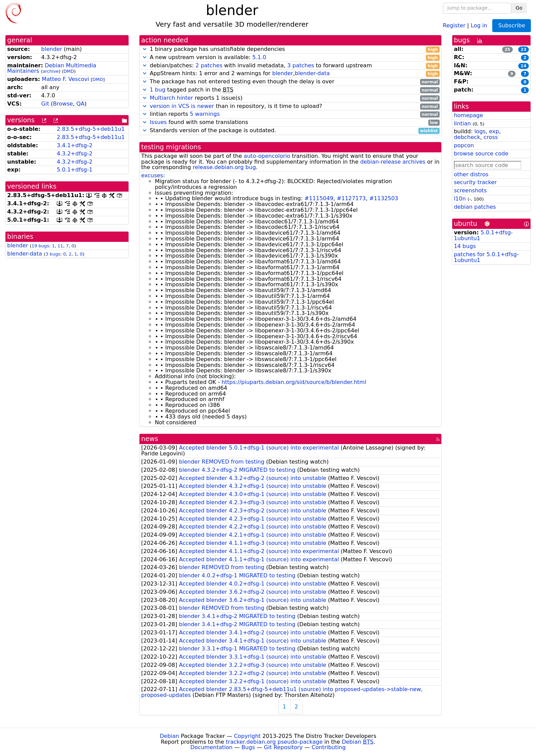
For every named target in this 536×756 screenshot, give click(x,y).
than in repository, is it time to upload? (290, 106)
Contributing (329, 747)
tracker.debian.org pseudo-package (274, 742)
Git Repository (283, 747)
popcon (464, 145)
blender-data (25, 254)
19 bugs (40, 246)
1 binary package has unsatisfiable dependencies (290, 49)
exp (494, 131)
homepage (468, 115)
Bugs (248, 747)
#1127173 (351, 198)
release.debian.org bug (224, 167)
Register (454, 25)
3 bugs (53, 254)
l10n (460, 199)
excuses (152, 175)
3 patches (301, 65)
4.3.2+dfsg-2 (75, 154)
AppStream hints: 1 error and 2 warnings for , (290, 74)
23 (524, 50)
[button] (145, 49)
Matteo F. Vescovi (65, 79)
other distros (471, 174)
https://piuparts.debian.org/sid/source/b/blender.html (294, 382)
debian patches (475, 207)
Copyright (247, 736)
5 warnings (205, 114)
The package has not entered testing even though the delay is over (290, 82)
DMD (69, 71)
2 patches (209, 65)
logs (480, 131)
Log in (479, 25)
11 (60, 246)
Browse (63, 104)
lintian (463, 123)
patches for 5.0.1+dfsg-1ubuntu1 (486, 257)
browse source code (481, 154)
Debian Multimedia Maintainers (52, 68)
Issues (158, 122)
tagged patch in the (290, 90)
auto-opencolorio (267, 156)
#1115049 (319, 198)
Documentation (211, 747)
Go (519, 8)
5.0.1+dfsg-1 (75, 170)
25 (507, 50)
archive (51, 71)
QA (80, 104)
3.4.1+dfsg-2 (75, 145)
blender (52, 49)
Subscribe (512, 25)
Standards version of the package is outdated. (290, 131)
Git (45, 104)
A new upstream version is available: (290, 58)
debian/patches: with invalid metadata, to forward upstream (290, 66)
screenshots (470, 190)
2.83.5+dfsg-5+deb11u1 (91, 129)
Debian (169, 736)
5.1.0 (259, 57)
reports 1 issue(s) (290, 98)
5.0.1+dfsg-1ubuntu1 (483, 235)
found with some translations (290, 122)
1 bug (158, 90)
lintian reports (290, 114)
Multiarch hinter (171, 98)
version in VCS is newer (182, 106)
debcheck (467, 137)
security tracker (475, 182)
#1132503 (384, 198)
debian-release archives (393, 162)
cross (491, 137)
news (150, 439)
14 (524, 66)
